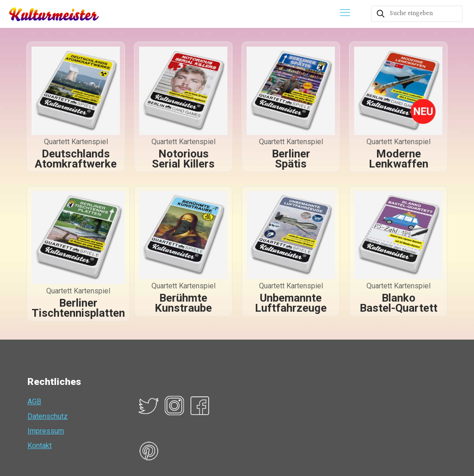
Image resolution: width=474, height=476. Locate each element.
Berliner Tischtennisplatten (78, 308)
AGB (34, 402)
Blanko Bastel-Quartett (399, 303)
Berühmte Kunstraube (183, 303)
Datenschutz (48, 416)
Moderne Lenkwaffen (399, 159)
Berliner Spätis (291, 159)
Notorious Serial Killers (183, 159)
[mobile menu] (345, 14)
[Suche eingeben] (417, 14)
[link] (76, 91)
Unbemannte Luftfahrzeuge (291, 303)
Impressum (46, 431)
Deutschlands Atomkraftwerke (76, 159)
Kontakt (40, 446)
